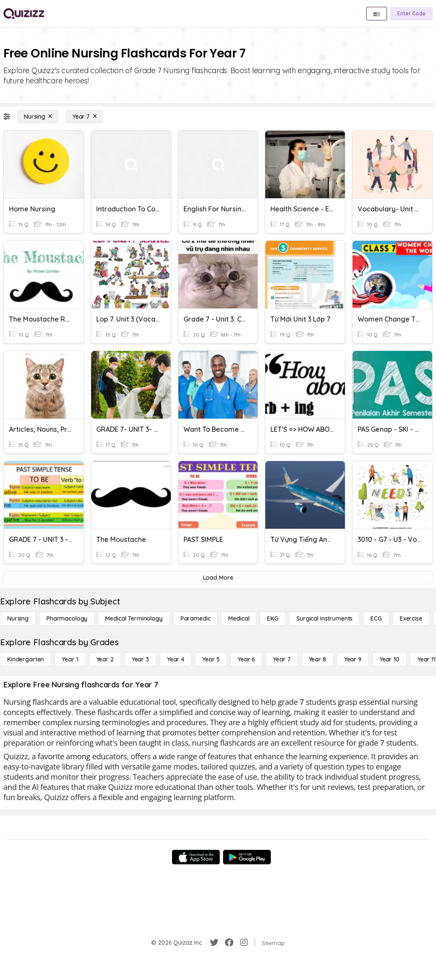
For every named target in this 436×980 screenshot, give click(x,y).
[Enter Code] (412, 14)
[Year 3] (140, 659)
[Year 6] (246, 659)
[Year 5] (211, 659)
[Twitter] (214, 943)
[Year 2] (105, 659)
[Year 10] (389, 659)
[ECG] (376, 618)
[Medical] (239, 618)
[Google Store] (247, 857)
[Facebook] (229, 943)
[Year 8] (317, 659)
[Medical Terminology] (134, 618)
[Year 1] (70, 659)
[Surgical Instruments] (324, 618)
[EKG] (273, 618)
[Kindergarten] (26, 659)
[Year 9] (353, 659)
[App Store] (196, 857)
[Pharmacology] (67, 618)
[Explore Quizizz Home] (24, 14)
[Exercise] (411, 618)
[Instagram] (244, 943)
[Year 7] (85, 117)
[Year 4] (176, 659)
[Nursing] (38, 117)
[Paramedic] (196, 618)
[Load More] (218, 578)
